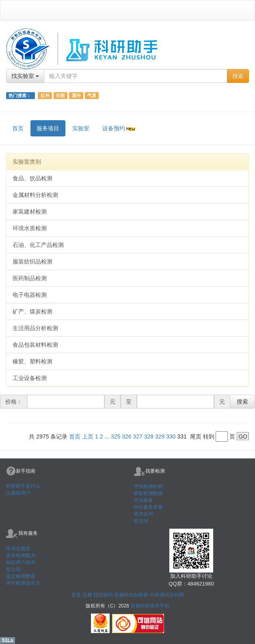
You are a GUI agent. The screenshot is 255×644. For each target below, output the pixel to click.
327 (138, 437)
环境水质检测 (30, 228)
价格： (14, 402)
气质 (92, 95)
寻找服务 (143, 500)
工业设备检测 (30, 378)
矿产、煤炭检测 (32, 311)
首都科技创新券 (131, 595)
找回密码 (103, 595)
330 (171, 437)
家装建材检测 (30, 212)
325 (116, 437)
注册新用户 (18, 493)
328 (149, 437)
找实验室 (25, 76)
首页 (18, 128)
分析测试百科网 (167, 595)
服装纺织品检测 (32, 261)
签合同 (141, 521)
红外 (45, 95)
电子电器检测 (30, 295)
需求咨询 (143, 514)
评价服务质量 (148, 507)
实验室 (81, 128)
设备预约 (119, 128)
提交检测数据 (21, 576)
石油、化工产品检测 (38, 245)
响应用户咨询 (21, 562)
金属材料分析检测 (35, 195)
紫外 (76, 95)
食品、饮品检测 (32, 178)
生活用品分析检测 (35, 328)
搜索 (238, 76)
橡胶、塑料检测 (32, 361)
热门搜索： (20, 95)
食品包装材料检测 (35, 345)
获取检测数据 (148, 493)
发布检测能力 (21, 555)
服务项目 (48, 128)
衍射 (61, 95)
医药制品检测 (30, 278)
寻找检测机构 (148, 486)
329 (160, 437)
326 (126, 437)
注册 (87, 595)
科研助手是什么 (23, 486)
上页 (88, 437)
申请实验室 (18, 549)
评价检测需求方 (23, 583)
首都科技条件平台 (150, 606)
